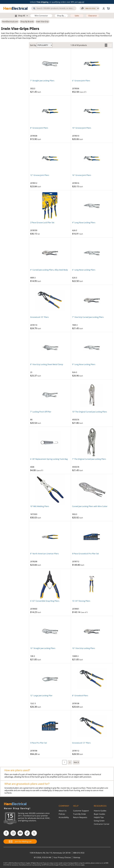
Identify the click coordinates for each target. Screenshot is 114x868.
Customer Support (81, 811)
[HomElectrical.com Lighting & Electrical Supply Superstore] (15, 804)
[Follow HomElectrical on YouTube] (20, 833)
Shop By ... (61, 16)
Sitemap (77, 857)
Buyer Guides (99, 814)
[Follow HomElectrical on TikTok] (27, 833)
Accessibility (64, 817)
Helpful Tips (99, 817)
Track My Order (80, 814)
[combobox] (54, 8)
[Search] (34, 8)
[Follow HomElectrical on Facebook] (6, 833)
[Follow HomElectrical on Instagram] (13, 833)
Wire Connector (41, 16)
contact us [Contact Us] (98, 863)
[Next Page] (76, 762)
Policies (62, 814)
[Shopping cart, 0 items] (109, 8)
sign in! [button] (81, 2)
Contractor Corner (102, 824)
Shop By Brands (27, 22)
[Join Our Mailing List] (20, 841)
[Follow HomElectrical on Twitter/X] (34, 833)
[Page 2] (70, 762)
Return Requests (80, 817)
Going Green (99, 821)
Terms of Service (75, 865)
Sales (77, 16)
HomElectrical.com (10, 22)
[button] (90, 8)
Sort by (33, 45)
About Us (63, 811)
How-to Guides (100, 811)
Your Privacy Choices (62, 857)
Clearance (92, 16)
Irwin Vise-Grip (42, 22)
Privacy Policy (63, 865)
